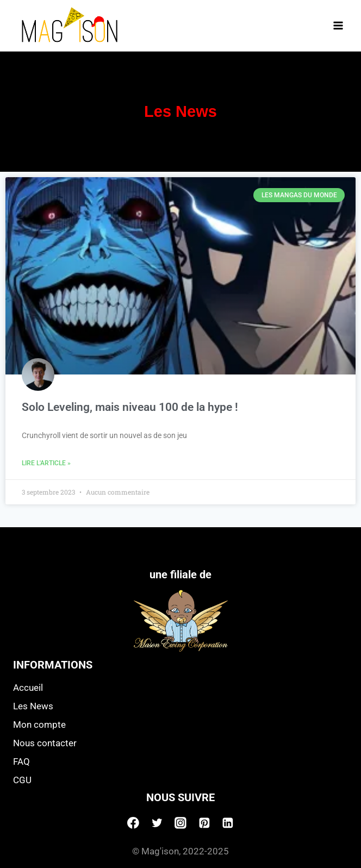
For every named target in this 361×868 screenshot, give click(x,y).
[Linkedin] (228, 823)
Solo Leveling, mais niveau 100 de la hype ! (130, 407)
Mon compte (39, 725)
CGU (22, 780)
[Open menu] (338, 25)
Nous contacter (45, 743)
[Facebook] (133, 823)
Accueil (28, 688)
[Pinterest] (204, 823)
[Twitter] (157, 823)
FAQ (21, 761)
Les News (33, 706)
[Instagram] (180, 823)
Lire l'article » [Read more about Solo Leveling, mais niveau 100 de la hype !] (46, 463)
